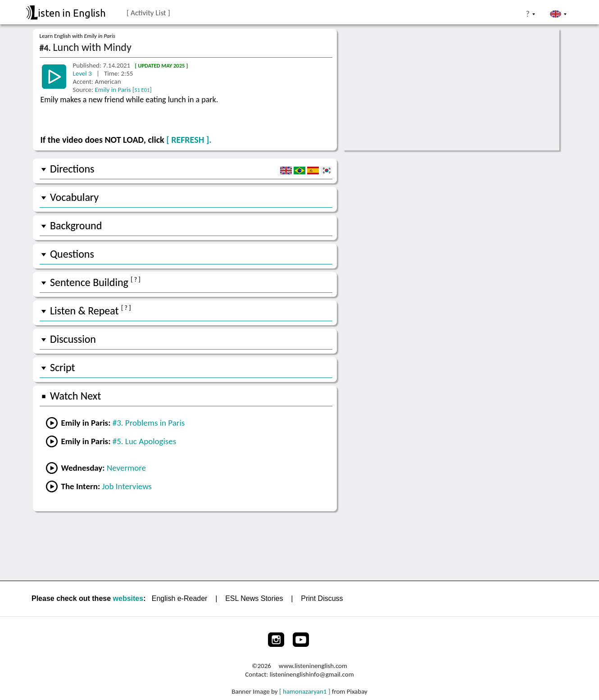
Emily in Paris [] (123, 90)
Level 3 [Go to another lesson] (83, 73)
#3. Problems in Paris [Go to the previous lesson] (149, 423)
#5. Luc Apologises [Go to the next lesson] (144, 441)
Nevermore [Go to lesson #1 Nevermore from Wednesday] (126, 468)
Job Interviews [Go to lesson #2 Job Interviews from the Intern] (127, 486)
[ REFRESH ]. (189, 140)
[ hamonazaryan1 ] (305, 691)
